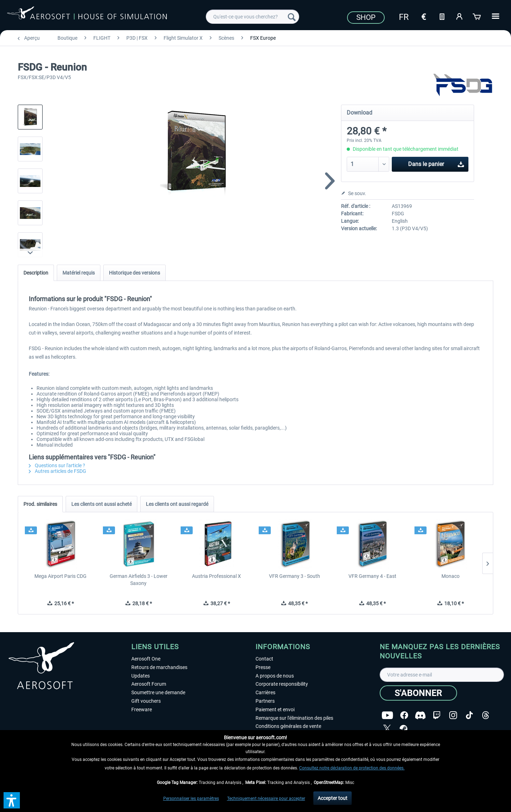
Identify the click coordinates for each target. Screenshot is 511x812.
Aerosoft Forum (149, 684)
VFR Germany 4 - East (372, 576)
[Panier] (477, 16)
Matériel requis (79, 273)
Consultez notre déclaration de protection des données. (352, 768)
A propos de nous (275, 676)
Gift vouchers (146, 701)
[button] (12, 800)
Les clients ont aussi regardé (177, 504)
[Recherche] (292, 17)
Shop (366, 17)
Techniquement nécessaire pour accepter (266, 799)
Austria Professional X (216, 576)
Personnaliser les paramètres (191, 799)
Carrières (265, 692)
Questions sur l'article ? (57, 465)
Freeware (142, 709)
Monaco (450, 576)
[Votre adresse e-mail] (442, 675)
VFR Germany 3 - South (295, 576)
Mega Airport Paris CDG (61, 576)
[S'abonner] (418, 693)
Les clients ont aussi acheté (101, 504)
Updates (141, 676)
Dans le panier (436, 163)
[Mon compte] (460, 16)
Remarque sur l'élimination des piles (294, 718)
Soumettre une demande (158, 692)
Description (36, 273)
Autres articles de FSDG (57, 471)
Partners (265, 701)
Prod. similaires (40, 504)
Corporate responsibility (282, 684)
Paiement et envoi (275, 709)
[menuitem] (252, 17)
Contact (264, 659)
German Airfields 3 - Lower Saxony (139, 580)
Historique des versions (134, 273)
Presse (263, 667)
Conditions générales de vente (288, 726)
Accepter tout (333, 798)
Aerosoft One (146, 659)
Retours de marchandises (159, 667)
